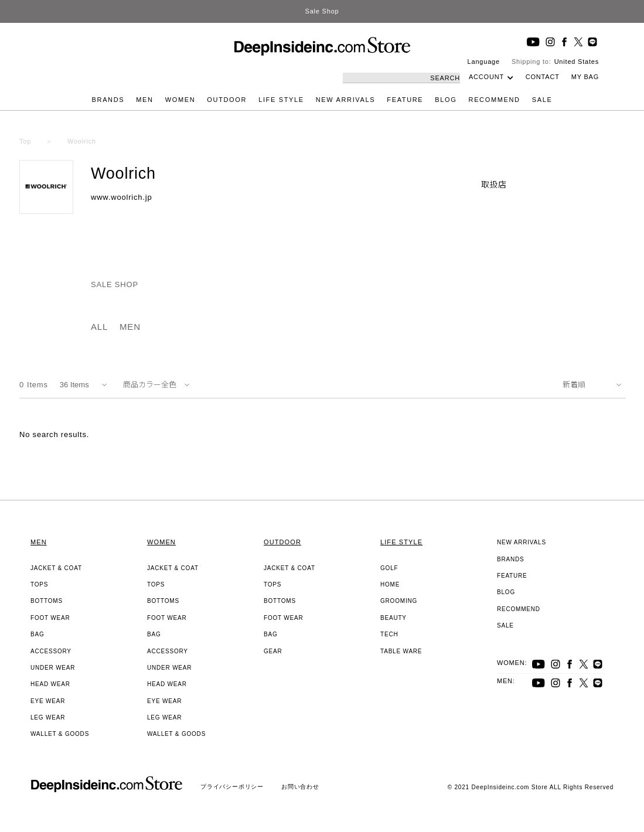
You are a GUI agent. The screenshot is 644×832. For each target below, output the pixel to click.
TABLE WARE (401, 651)
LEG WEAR (48, 717)
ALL (99, 327)
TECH (389, 634)
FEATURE (405, 100)
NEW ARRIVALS (346, 100)
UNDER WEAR (53, 668)
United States (577, 62)
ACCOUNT (486, 77)
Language (484, 62)
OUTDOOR (227, 100)
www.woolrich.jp (121, 197)
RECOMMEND (495, 100)
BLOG (446, 100)
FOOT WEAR (50, 618)
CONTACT (543, 77)
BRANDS (108, 100)
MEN (144, 100)
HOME (390, 584)
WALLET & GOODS (60, 734)
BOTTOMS (47, 601)
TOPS (39, 584)
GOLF (389, 568)
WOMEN (180, 100)
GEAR (273, 651)
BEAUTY (393, 618)
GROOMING (399, 601)
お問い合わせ (300, 787)
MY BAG (585, 77)
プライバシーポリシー (232, 787)
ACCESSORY (51, 651)
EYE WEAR (48, 701)
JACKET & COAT (56, 568)
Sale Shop (322, 11)
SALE (542, 100)
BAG (38, 634)
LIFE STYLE (281, 100)
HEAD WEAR (50, 684)
